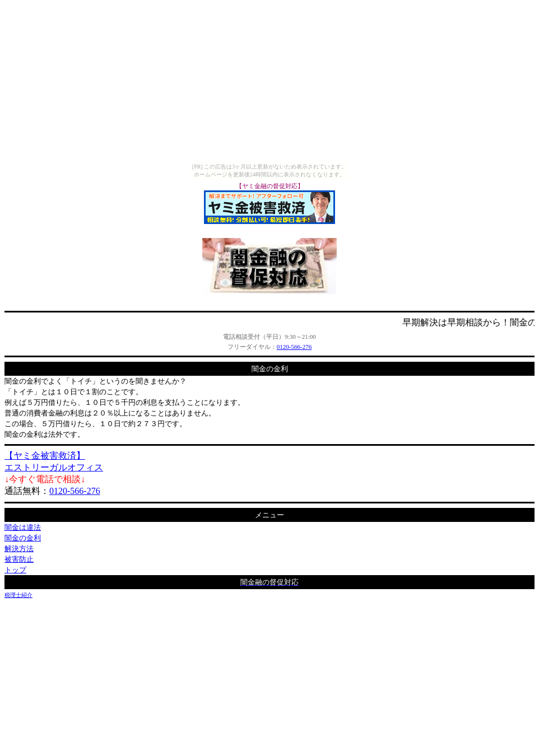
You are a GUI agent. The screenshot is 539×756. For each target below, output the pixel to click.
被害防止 (19, 559)
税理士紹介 (18, 595)
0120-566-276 (294, 347)
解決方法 (19, 549)
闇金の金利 (23, 538)
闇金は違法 (23, 527)
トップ (15, 570)
